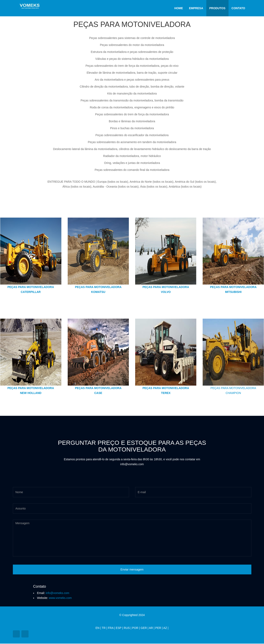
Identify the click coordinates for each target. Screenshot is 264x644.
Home (179, 8)
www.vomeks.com (60, 598)
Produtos (217, 8)
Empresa (196, 8)
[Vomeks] (30, 5)
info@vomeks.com (57, 593)
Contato (238, 8)
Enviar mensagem (132, 569)
